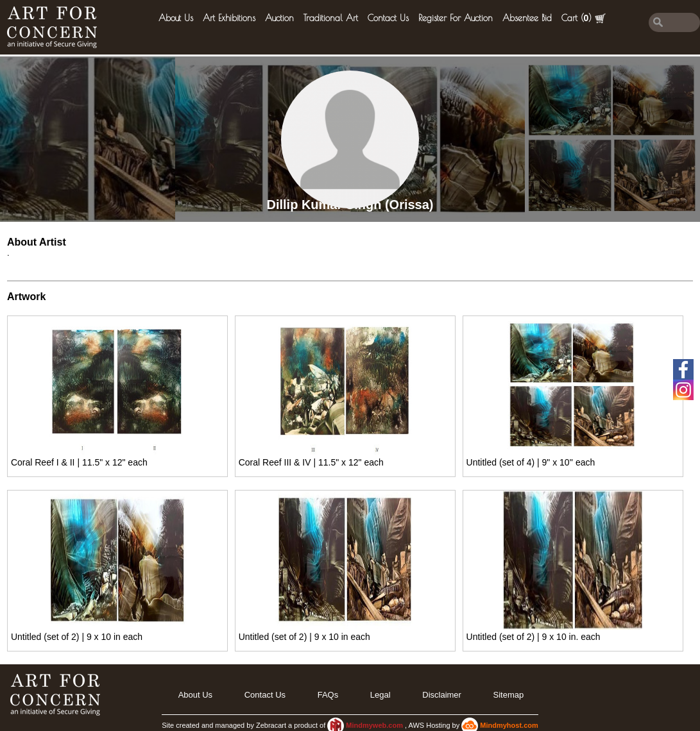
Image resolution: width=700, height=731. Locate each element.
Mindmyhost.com (509, 725)
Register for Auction (456, 18)
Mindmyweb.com (375, 725)
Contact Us (388, 18)
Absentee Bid (527, 18)
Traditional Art (331, 18)
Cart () (584, 18)
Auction (279, 18)
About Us (176, 18)
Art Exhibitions (229, 18)
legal (380, 695)
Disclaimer (442, 695)
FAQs (328, 695)
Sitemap (509, 695)
